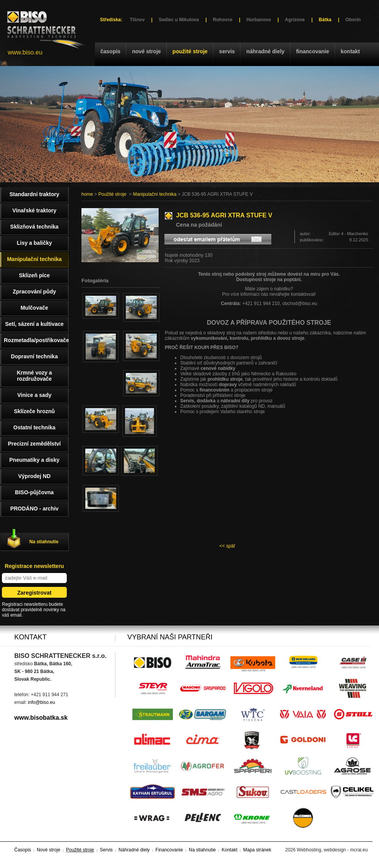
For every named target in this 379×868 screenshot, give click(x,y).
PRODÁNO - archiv (34, 509)
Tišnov (137, 20)
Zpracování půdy (34, 292)
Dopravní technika (34, 356)
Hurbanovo (259, 20)
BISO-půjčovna (34, 492)
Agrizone (295, 20)
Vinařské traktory (34, 210)
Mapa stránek (257, 850)
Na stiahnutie (44, 542)
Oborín (353, 20)
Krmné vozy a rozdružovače (34, 376)
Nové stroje (146, 51)
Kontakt (350, 51)
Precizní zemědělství (35, 444)
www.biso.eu (25, 52)
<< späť (227, 546)
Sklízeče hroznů (34, 411)
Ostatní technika (35, 427)
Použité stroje (190, 51)
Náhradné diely (265, 51)
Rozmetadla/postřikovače (36, 340)
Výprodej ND (34, 476)
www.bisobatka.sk (41, 718)
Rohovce (223, 20)
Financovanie (313, 51)
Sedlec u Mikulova (179, 20)
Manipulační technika (155, 194)
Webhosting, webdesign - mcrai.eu (332, 850)
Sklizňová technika (34, 227)
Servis (227, 51)
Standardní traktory (34, 194)
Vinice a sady (34, 395)
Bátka (325, 20)
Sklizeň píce (34, 275)
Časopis (110, 51)
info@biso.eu (41, 702)
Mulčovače (34, 308)
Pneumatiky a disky (34, 460)
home (87, 194)
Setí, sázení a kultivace (34, 324)
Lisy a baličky (34, 243)
